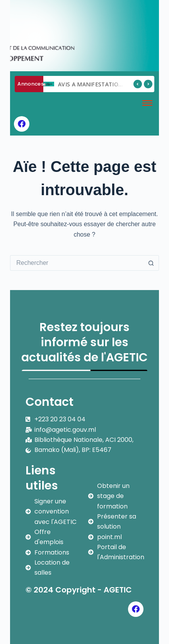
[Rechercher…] (77, 263)
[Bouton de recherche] (151, 263)
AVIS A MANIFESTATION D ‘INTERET (106, 84)
